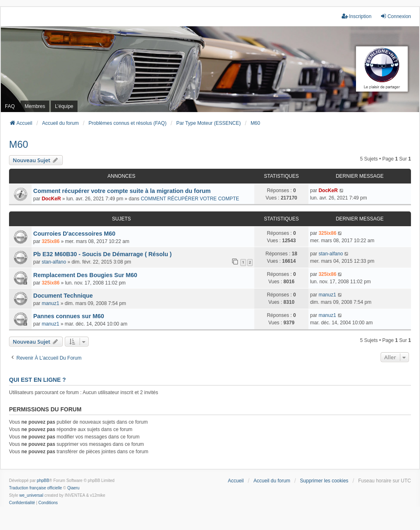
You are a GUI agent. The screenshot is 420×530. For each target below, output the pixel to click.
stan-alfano (54, 262)
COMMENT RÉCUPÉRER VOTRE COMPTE (190, 199)
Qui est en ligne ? (37, 380)
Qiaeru (73, 488)
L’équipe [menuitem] (64, 106)
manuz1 (51, 303)
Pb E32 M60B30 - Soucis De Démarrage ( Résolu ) (103, 254)
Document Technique (63, 296)
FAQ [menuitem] (10, 106)
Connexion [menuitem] (396, 16)
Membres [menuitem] (35, 106)
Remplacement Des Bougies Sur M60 (85, 275)
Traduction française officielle (35, 488)
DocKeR (51, 199)
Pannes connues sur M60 (69, 316)
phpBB (43, 481)
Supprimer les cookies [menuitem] (324, 481)
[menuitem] (22, 503)
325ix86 (51, 241)
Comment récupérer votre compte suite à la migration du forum (122, 191)
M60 (19, 144)
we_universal (31, 495)
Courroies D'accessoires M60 (74, 234)
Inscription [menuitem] (357, 16)
